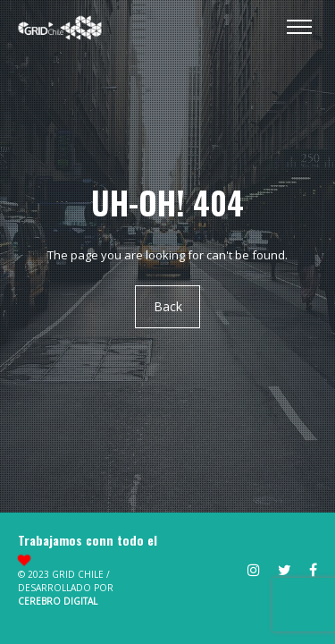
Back (168, 307)
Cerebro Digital (58, 601)
